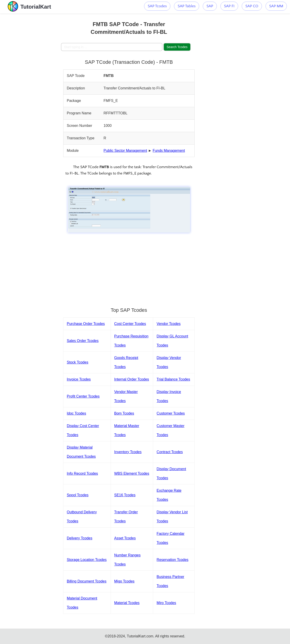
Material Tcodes (127, 603)
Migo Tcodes (124, 581)
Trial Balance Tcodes (173, 379)
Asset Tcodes (125, 538)
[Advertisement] (30, 82)
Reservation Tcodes (172, 560)
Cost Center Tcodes (130, 324)
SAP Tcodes (157, 6)
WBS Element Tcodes (132, 473)
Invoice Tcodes (79, 379)
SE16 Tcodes (125, 495)
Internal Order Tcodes (132, 379)
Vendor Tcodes (169, 324)
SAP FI (229, 6)
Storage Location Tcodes (87, 560)
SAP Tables (187, 6)
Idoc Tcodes (76, 413)
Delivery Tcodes (80, 538)
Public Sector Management (125, 151)
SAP (210, 6)
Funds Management (169, 151)
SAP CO (252, 6)
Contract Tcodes (170, 452)
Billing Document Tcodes (87, 581)
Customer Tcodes (171, 413)
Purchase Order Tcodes (86, 324)
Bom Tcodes (124, 413)
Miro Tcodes (166, 603)
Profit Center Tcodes (83, 396)
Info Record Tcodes (82, 473)
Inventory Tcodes (128, 452)
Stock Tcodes (78, 362)
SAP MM (276, 6)
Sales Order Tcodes (83, 341)
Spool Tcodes (78, 495)
